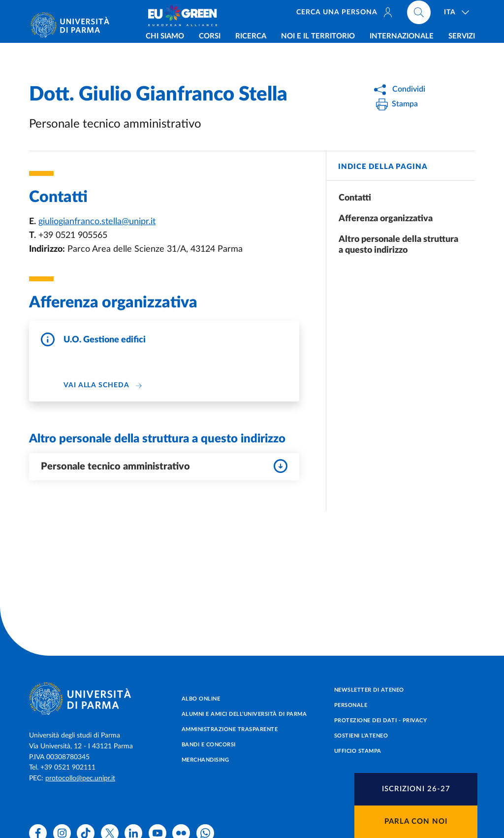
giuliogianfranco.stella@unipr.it (97, 222)
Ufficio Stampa (358, 751)
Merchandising (205, 760)
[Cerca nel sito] (419, 15)
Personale (351, 705)
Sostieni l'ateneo (361, 736)
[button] (416, 789)
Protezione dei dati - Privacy (381, 721)
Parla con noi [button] (416, 821)
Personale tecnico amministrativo (164, 466)
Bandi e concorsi (209, 745)
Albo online (201, 699)
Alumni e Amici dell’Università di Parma (244, 714)
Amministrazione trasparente (230, 729)
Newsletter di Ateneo (369, 690)
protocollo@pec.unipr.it (80, 778)
